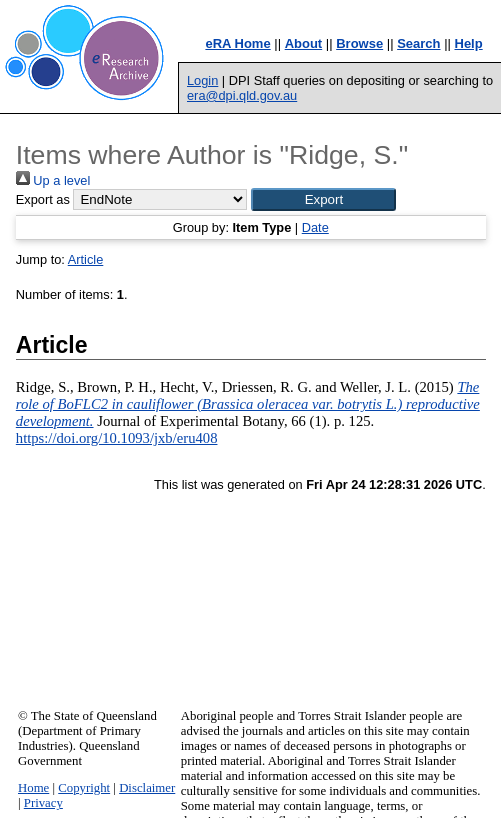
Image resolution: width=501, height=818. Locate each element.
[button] (323, 199)
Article (86, 259)
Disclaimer (147, 788)
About (304, 43)
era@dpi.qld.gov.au (242, 95)
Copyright (84, 788)
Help (469, 43)
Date (315, 227)
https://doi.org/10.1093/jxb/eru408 (117, 438)
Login (202, 80)
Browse (359, 43)
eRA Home (237, 43)
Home (33, 788)
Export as (43, 199)
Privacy (43, 803)
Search (418, 43)
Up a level (53, 180)
